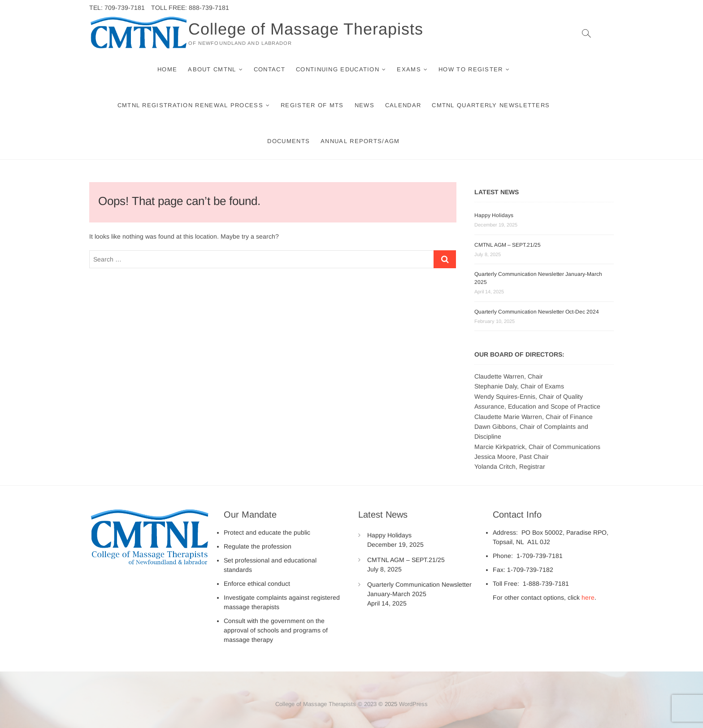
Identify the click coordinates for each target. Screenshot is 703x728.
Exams (409, 69)
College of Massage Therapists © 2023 (326, 704)
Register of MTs (312, 105)
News (365, 105)
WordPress (413, 704)
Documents (289, 141)
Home (167, 69)
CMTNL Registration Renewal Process (190, 105)
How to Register (471, 69)
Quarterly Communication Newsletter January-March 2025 (419, 589)
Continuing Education (338, 69)
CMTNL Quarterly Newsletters (491, 105)
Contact (269, 69)
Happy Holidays (494, 215)
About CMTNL (212, 69)
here (588, 597)
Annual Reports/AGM (360, 141)
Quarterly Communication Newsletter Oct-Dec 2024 (537, 312)
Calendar (403, 105)
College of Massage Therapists (306, 29)
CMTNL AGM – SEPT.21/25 (508, 245)
